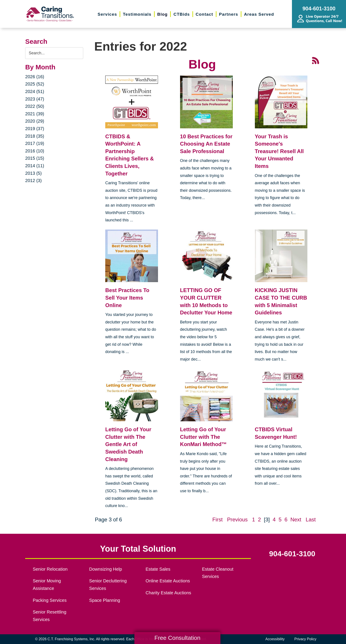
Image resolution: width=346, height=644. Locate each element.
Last (311, 520)
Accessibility (275, 639)
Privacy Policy (305, 639)
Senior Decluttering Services (108, 585)
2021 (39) (35, 114)
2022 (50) (35, 106)
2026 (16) (35, 77)
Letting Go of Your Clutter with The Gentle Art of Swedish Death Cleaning (128, 444)
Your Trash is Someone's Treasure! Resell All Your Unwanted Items (279, 151)
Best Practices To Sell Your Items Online (127, 298)
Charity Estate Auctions (168, 593)
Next (296, 520)
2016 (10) (35, 151)
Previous (237, 520)
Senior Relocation (50, 569)
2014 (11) (35, 166)
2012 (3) (33, 180)
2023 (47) (35, 99)
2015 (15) (35, 158)
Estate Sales (158, 569)
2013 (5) (33, 173)
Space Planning (105, 600)
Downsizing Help (106, 569)
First (217, 520)
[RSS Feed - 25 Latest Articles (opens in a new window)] (316, 60)
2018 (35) (35, 136)
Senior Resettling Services (49, 616)
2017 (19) (35, 143)
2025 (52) (35, 84)
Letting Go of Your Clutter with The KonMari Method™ (203, 437)
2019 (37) (35, 129)
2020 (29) (35, 121)
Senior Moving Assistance (47, 585)
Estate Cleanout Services (218, 573)
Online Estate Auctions (168, 581)
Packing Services (50, 600)
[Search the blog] (54, 53)
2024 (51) (35, 91)
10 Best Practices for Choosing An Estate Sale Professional (206, 144)
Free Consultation (177, 638)
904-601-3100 (292, 554)
